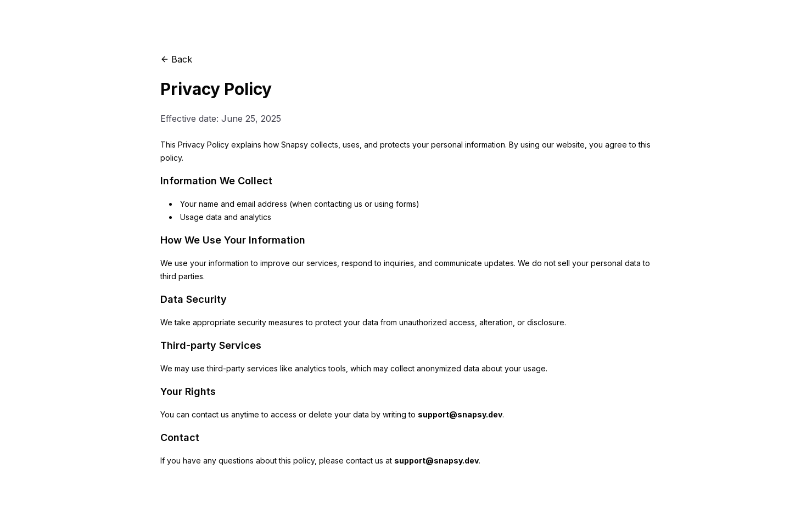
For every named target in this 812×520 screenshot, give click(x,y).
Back (176, 59)
